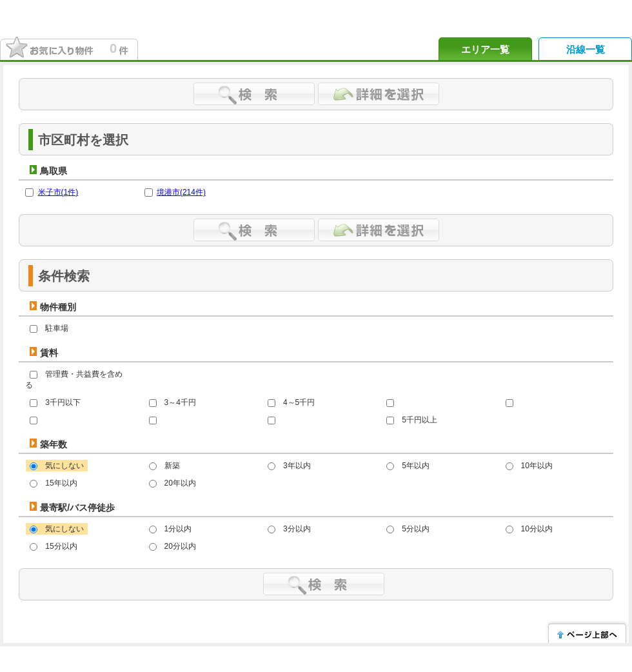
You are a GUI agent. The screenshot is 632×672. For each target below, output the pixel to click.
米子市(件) (58, 192)
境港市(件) (181, 192)
